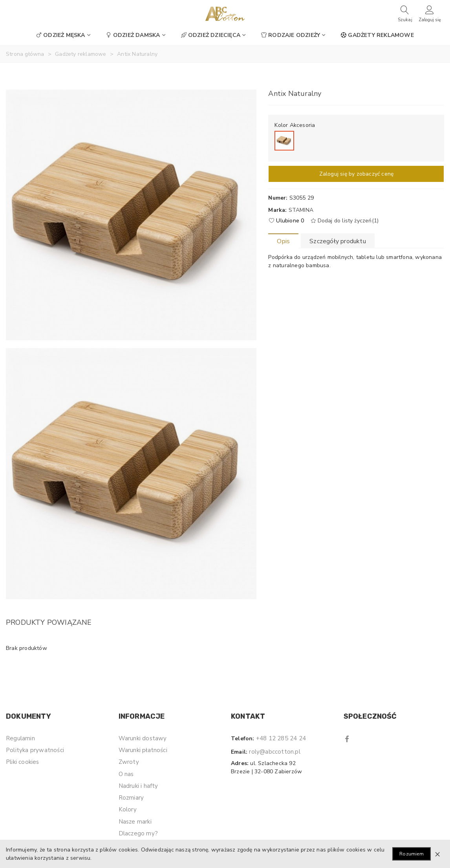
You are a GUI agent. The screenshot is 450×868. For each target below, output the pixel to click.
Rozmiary (131, 798)
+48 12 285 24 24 (281, 738)
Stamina (301, 210)
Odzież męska (60, 35)
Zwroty (129, 762)
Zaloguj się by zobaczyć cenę (357, 174)
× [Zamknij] (437, 854)
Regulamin (20, 738)
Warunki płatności (143, 750)
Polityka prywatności (35, 750)
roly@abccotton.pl (274, 752)
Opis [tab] (283, 241)
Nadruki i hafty (138, 786)
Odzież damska (133, 35)
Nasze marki (135, 822)
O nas (126, 774)
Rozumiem (412, 854)
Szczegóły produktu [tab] (338, 241)
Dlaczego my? (138, 833)
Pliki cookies (23, 762)
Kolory (128, 809)
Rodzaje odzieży (291, 35)
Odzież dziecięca (211, 35)
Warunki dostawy (143, 738)
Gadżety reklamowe (377, 35)
